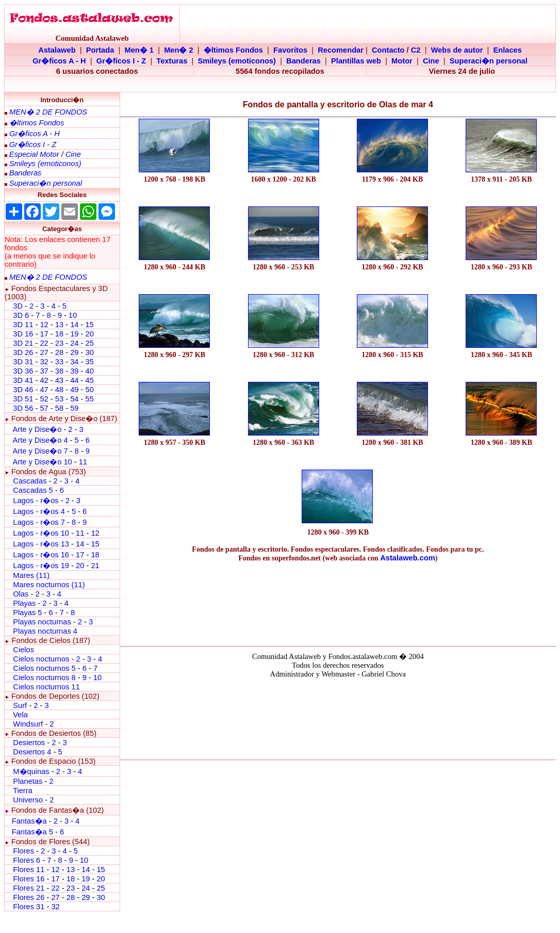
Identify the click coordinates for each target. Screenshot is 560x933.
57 (44, 408)
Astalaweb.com (408, 558)
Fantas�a (29, 821)
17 (44, 334)
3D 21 (23, 343)
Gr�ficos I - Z (121, 61)
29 (74, 352)
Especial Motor (34, 154)
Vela (20, 715)
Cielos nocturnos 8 (45, 678)
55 (89, 399)
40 (89, 371)
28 (59, 352)
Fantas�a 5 (32, 832)
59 (74, 408)
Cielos (23, 650)
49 (74, 390)
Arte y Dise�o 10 (42, 462)
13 (59, 325)
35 (89, 362)
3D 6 (22, 315)
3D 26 (23, 352)
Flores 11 (29, 870)
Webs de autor (457, 50)
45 (89, 380)
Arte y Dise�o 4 (41, 440)
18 (59, 334)
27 (44, 352)
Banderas (303, 61)
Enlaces (507, 50)
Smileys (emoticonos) (237, 61)
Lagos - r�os (37, 501)
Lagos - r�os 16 (41, 555)
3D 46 (23, 390)
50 (89, 390)
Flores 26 (29, 897)
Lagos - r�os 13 (41, 544)
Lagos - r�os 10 (41, 533)
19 (74, 334)
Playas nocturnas (42, 622)
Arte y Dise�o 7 (40, 451)
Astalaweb (57, 50)
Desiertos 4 (33, 752)
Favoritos (290, 50)
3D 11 (23, 325)
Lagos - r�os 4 (40, 511)
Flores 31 (29, 907)
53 (59, 399)
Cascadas (30, 481)
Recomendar (341, 50)
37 (44, 371)
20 (89, 334)
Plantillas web (356, 61)
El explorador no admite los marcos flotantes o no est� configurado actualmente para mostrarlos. (338, 717)
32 (44, 362)
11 (83, 462)
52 (44, 399)
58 (59, 408)
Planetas (28, 781)
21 (95, 566)
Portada (100, 50)
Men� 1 (139, 50)
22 (44, 343)
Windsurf (28, 724)
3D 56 (23, 408)
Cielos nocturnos (41, 659)
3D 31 (23, 362)
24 (74, 343)
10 (73, 315)
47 (44, 390)
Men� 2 (179, 50)
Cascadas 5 (33, 490)
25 (89, 343)
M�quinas (31, 771)
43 (59, 380)
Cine (431, 61)
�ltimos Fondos (233, 50)
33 (59, 362)
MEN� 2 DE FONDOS (48, 112)
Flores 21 (29, 888)
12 (45, 325)
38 (59, 371)
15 (89, 325)
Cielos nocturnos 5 (44, 668)
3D (18, 306)
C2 (416, 50)
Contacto (388, 50)
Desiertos (29, 743)
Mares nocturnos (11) (49, 585)
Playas (24, 603)
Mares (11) (31, 575)
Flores (23, 851)
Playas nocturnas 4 (45, 631)
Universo (28, 800)
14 (74, 325)
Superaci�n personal (489, 61)
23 (59, 343)
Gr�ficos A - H (59, 61)
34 (74, 362)
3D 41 (23, 380)
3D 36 (23, 371)
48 (59, 390)
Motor (402, 61)
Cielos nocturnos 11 (46, 687)
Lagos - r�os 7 (39, 522)
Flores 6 (28, 860)
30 (89, 352)
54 (74, 399)
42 (44, 380)
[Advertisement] (338, 602)
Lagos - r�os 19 (41, 566)
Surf (20, 705)
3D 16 (23, 334)
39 (74, 371)
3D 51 (23, 399)
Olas (21, 594)
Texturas (172, 61)
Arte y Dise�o (37, 429)
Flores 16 (29, 879)
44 (74, 380)
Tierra (23, 791)
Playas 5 (27, 613)
